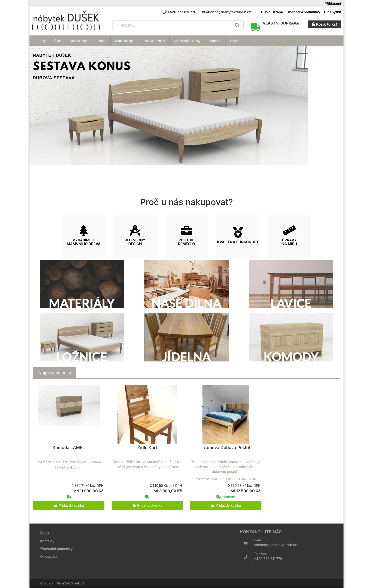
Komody (215, 41)
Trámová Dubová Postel (226, 447)
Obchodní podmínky (304, 12)
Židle (58, 41)
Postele (101, 41)
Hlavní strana (272, 12)
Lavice (235, 41)
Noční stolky (124, 41)
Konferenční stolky (187, 41)
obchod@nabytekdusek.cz (275, 545)
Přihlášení (333, 3)
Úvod (44, 533)
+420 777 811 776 (268, 559)
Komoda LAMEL (69, 447)
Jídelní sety (79, 41)
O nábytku (333, 12)
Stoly (42, 41)
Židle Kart (147, 447)
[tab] (55, 373)
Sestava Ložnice (153, 41)
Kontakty (47, 541)
